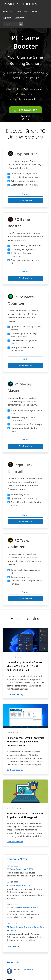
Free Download (26, 110)
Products (7, 11)
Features (26, 116)
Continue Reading (15, 694)
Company (20, 18)
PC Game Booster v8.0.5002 (20, 869)
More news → (13, 946)
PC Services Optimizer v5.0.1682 (22, 908)
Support (7, 18)
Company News (17, 859)
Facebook (28, 969)
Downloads (21, 11)
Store (35, 11)
